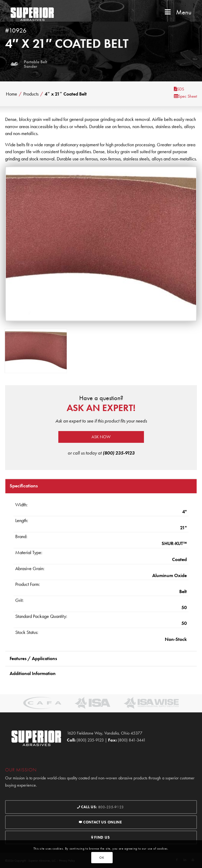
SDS (179, 89)
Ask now (101, 437)
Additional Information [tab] (33, 673)
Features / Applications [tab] (33, 658)
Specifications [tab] (24, 486)
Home (12, 94)
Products (31, 94)
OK (102, 858)
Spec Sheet (185, 96)
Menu (178, 12)
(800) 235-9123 (119, 453)
